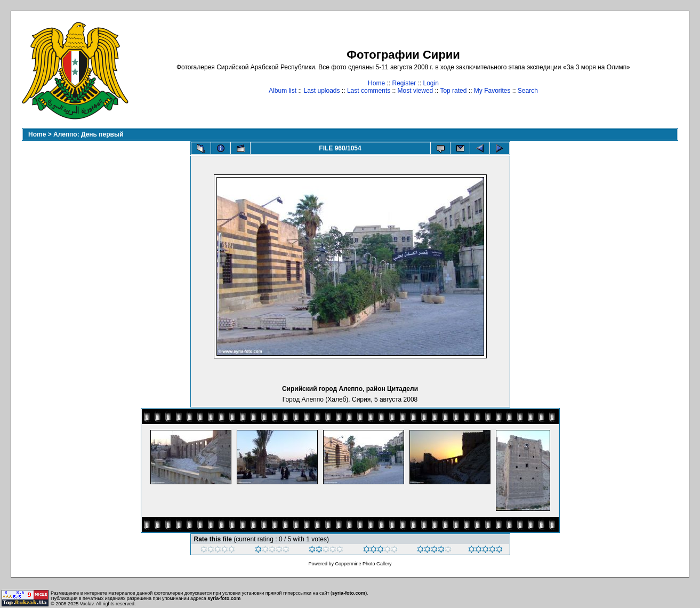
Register (404, 83)
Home (376, 83)
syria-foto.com (349, 593)
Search (528, 91)
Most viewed (416, 91)
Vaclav (87, 604)
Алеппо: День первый (88, 134)
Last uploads (321, 91)
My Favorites (492, 91)
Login (431, 83)
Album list (283, 91)
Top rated (453, 91)
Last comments (369, 91)
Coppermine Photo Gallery (363, 564)
